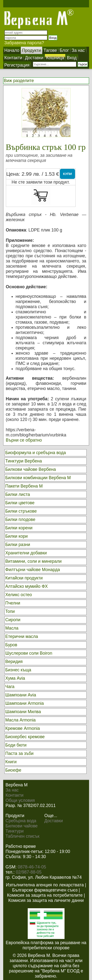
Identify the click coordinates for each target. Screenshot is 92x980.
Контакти (15, 795)
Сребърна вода (21, 821)
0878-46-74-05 (32, 867)
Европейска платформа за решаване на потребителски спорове (46, 945)
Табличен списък (23, 836)
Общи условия (20, 800)
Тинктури (15, 831)
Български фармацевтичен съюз (45, 890)
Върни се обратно (24, 440)
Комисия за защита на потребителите (45, 895)
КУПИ (67, 174)
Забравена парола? (24, 43)
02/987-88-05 (29, 872)
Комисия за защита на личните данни (46, 900)
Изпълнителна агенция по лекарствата (45, 885)
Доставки (54, 821)
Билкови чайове (22, 826)
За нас (12, 790)
